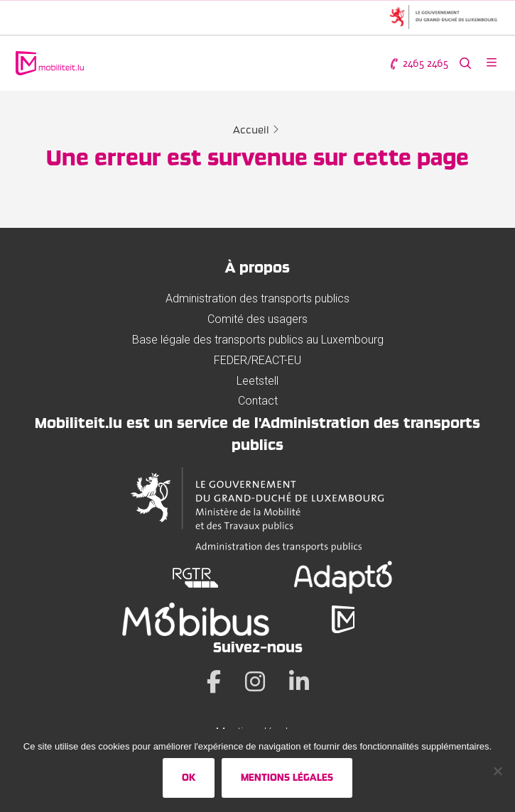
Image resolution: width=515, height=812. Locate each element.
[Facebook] (214, 681)
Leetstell (257, 381)
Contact (258, 401)
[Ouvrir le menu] (492, 64)
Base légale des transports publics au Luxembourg (258, 340)
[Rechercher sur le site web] (465, 64)
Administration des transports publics (257, 298)
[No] (497, 771)
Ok (189, 777)
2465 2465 (418, 64)
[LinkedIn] (299, 681)
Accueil (251, 130)
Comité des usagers (257, 319)
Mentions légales (287, 777)
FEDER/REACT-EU (257, 360)
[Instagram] (255, 681)
